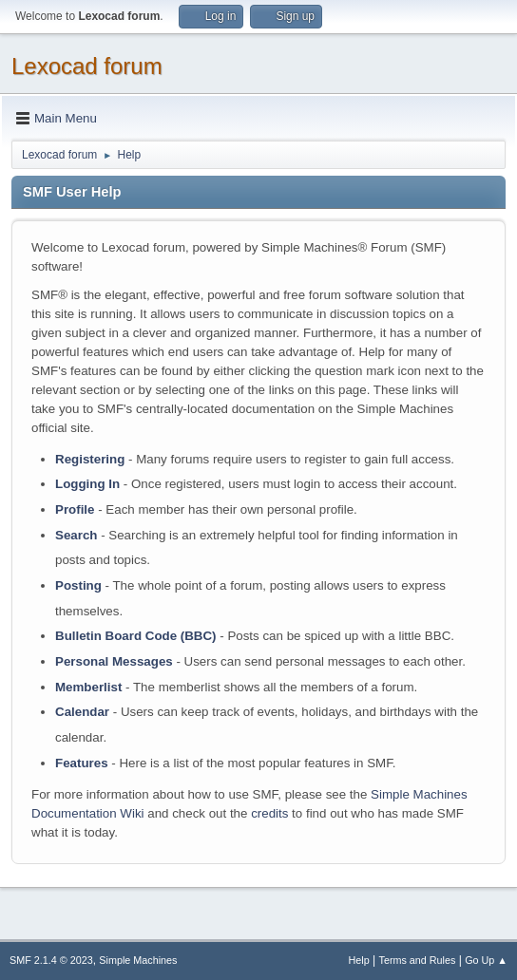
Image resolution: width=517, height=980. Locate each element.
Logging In (87, 484)
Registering (90, 459)
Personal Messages (114, 661)
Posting (78, 585)
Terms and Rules (418, 960)
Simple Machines (138, 960)
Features (82, 763)
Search (76, 535)
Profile (75, 509)
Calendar (82, 712)
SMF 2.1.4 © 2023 (51, 960)
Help (359, 960)
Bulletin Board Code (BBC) (136, 636)
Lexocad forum (87, 66)
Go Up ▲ (486, 960)
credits (269, 813)
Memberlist (88, 687)
